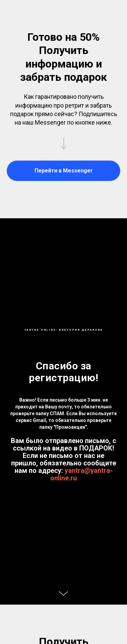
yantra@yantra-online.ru (81, 474)
